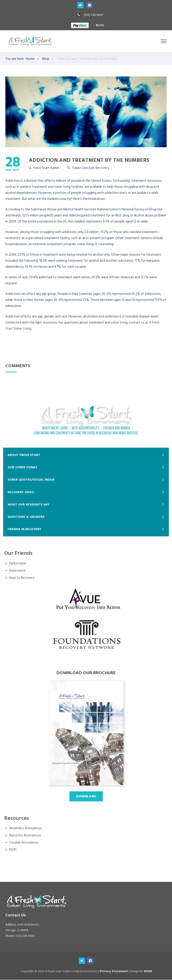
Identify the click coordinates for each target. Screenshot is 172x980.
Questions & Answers (26, 517)
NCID (13, 850)
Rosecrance (17, 571)
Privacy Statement (114, 971)
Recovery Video (21, 492)
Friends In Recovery (25, 529)
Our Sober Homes (22, 467)
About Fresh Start (24, 455)
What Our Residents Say (28, 504)
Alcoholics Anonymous (26, 828)
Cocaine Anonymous (24, 843)
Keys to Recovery (22, 578)
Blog (100, 25)
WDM (148, 971)
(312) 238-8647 (94, 15)
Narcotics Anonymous (25, 836)
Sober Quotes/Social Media (31, 480)
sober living (119, 323)
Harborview (18, 563)
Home (30, 59)
